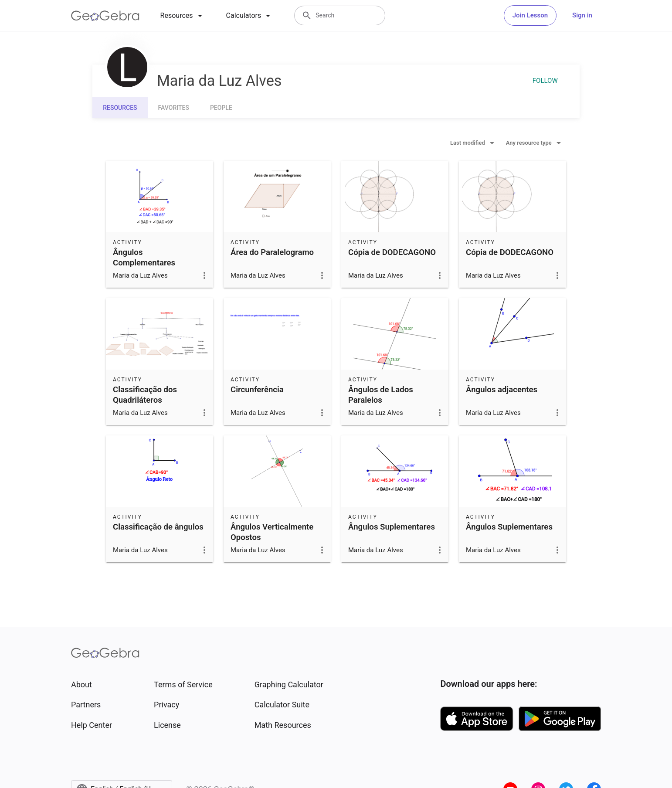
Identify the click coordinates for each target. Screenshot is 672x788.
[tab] (183, 16)
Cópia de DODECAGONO (392, 252)
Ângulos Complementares (144, 258)
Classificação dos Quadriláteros (145, 395)
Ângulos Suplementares (392, 527)
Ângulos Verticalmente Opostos (272, 532)
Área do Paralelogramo (272, 252)
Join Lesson (530, 15)
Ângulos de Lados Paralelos (381, 395)
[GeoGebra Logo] (105, 16)
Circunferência (257, 390)
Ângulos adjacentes (502, 390)
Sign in (582, 15)
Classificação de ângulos (158, 527)
